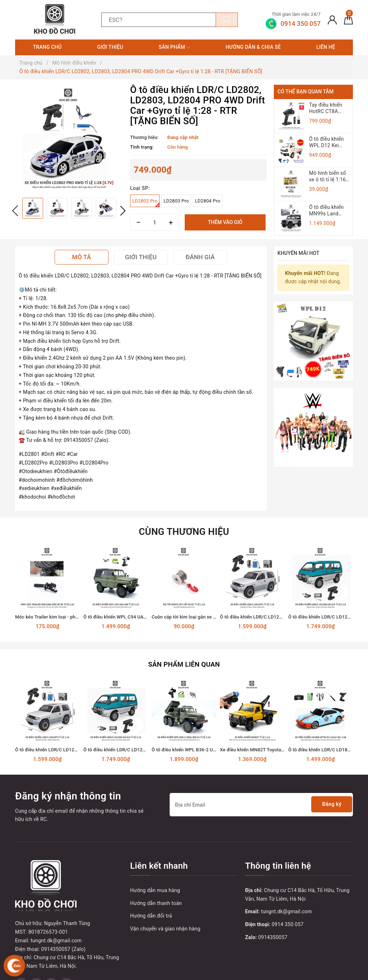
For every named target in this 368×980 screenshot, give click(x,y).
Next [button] (123, 211)
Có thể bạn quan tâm (305, 92)
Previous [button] (15, 211)
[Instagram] (66, 938)
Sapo (304, 972)
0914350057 (273, 936)
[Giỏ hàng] (348, 20)
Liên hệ (326, 47)
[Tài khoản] (332, 20)
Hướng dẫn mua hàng (155, 889)
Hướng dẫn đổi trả (151, 915)
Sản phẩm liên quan (184, 663)
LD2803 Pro (176, 201)
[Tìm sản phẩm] (159, 20)
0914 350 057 (288, 923)
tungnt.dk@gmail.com (286, 910)
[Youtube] (51, 938)
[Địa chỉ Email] (261, 804)
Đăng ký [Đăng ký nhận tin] (329, 804)
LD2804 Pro (208, 201)
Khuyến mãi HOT (298, 253)
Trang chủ (47, 47)
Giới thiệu (110, 47)
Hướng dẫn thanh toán (156, 902)
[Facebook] (21, 938)
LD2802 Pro (146, 203)
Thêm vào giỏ (225, 222)
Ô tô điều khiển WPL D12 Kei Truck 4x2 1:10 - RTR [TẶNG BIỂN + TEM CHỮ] (328, 142)
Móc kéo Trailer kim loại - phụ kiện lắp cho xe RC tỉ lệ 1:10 (77, 617)
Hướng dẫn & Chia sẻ (253, 47)
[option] (69, 139)
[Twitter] (36, 938)
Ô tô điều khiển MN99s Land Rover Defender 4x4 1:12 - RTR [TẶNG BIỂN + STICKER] (327, 211)
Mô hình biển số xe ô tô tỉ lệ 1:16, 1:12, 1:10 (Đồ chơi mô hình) (328, 176)
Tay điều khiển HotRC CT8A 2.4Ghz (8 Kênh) (328, 108)
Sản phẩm (174, 47)
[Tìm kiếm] (227, 20)
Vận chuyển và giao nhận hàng (165, 928)
